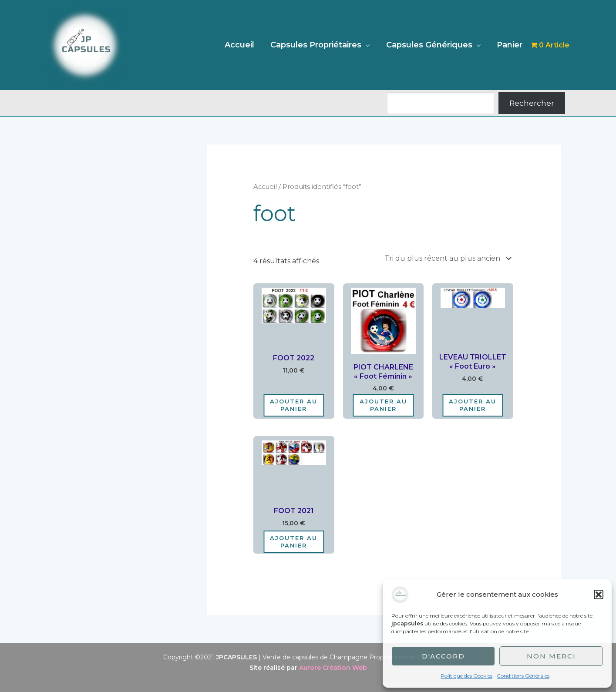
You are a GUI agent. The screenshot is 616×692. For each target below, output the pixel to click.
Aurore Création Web (333, 668)
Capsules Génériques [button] (430, 45)
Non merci (551, 656)
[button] (599, 595)
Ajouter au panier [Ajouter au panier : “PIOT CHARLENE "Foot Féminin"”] (383, 405)
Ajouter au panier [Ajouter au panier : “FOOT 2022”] (294, 405)
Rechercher (532, 103)
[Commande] (446, 258)
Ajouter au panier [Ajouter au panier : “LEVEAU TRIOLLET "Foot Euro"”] (473, 405)
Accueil (241, 45)
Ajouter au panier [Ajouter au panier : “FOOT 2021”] (294, 542)
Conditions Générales (523, 676)
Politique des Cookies (466, 676)
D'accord (443, 656)
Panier (510, 45)
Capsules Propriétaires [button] (317, 45)
